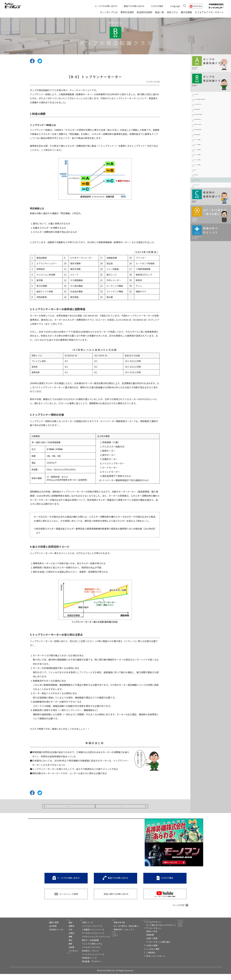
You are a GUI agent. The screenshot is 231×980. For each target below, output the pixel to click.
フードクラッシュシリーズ (88, 960)
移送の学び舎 (114, 928)
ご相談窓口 (146, 959)
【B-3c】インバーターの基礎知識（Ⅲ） (209, 219)
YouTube (197, 6)
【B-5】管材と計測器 (203, 264)
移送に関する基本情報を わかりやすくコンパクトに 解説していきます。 (208, 67)
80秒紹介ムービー (45, 935)
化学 (60, 935)
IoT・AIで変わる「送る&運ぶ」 (122, 932)
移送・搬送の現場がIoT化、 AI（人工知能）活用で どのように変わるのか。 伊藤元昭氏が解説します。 (210, 324)
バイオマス (63, 957)
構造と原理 (43, 928)
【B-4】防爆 (199, 257)
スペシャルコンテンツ (119, 944)
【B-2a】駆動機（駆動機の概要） (209, 139)
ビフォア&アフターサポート (152, 924)
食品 (60, 928)
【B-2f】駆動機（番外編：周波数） (210, 189)
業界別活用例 (127, 12)
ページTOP (178, 907)
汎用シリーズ (82, 928)
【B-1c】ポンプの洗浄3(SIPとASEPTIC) (207, 130)
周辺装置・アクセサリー (87, 967)
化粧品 (61, 939)
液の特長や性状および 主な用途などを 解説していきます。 (208, 296)
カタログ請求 (157, 6)
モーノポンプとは (109, 12)
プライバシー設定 (181, 953)
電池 (60, 946)
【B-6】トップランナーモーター (208, 272)
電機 (60, 943)
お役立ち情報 (147, 951)
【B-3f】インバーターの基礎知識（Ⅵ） (212, 249)
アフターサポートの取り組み (153, 948)
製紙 (60, 950)
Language (175, 6)
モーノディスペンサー (185, 924)
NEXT (122, 807)
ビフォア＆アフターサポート (209, 12)
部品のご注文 (147, 937)
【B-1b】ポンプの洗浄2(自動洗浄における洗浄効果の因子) (211, 120)
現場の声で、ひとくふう (119, 935)
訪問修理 (145, 941)
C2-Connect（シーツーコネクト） (185, 933)
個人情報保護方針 (183, 950)
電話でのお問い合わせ (134, 6)
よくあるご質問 (148, 955)
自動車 (61, 932)
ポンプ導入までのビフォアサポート (156, 931)
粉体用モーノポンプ (85, 957)
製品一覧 (160, 12)
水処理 (61, 953)
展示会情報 (186, 12)
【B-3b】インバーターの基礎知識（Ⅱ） (209, 209)
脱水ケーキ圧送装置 (85, 946)
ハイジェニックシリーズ (87, 932)
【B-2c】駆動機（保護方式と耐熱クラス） (211, 159)
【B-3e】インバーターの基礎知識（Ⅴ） (209, 240)
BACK (69, 807)
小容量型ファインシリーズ (88, 935)
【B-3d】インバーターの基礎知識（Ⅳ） (209, 230)
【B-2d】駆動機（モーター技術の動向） (210, 169)
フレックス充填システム (87, 950)
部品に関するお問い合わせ (116, 896)
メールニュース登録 (69, 896)
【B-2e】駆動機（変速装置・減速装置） (210, 180)
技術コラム (172, 12)
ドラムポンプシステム (86, 953)
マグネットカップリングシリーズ (91, 943)
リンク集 (177, 942)
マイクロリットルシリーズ (88, 939)
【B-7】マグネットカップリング (208, 279)
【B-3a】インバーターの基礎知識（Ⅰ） (209, 198)
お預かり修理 (147, 944)
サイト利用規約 (180, 946)
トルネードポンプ (183, 928)
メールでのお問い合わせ (106, 6)
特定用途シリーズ (84, 964)
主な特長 (42, 932)
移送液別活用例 (144, 12)
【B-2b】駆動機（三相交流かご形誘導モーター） (211, 148)
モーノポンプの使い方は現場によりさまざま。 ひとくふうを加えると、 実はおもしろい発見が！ (210, 355)
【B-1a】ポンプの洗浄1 (204, 111)
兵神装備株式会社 (183, 938)
